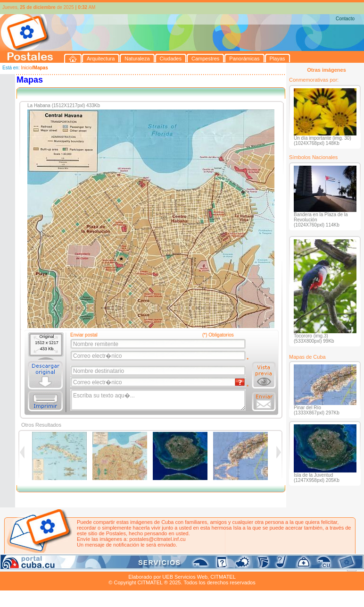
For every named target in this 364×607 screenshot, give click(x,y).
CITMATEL (223, 577)
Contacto (345, 19)
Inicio (26, 68)
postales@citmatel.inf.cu (157, 539)
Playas (178, 566)
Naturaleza (61, 566)
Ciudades (89, 566)
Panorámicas (151, 566)
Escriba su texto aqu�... (159, 400)
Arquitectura (30, 566)
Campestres (118, 566)
